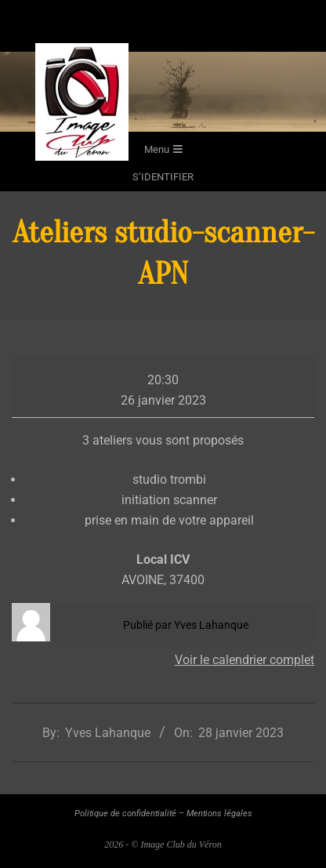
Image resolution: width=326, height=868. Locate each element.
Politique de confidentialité (125, 814)
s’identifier (163, 177)
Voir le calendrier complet (244, 660)
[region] (163, 92)
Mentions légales (219, 814)
